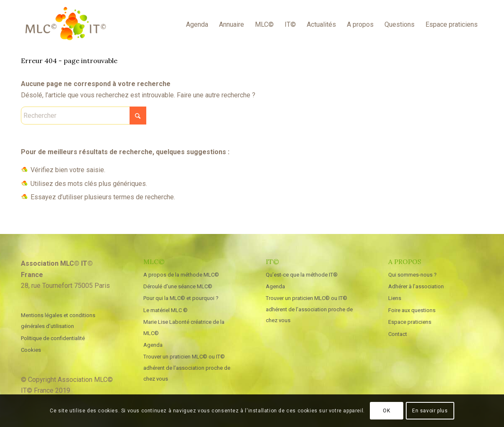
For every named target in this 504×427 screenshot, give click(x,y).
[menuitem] (197, 25)
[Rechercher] (84, 116)
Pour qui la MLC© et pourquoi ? (181, 298)
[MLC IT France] (65, 25)
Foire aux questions (412, 310)
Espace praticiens (410, 322)
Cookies (31, 350)
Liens (395, 298)
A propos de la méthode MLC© (181, 275)
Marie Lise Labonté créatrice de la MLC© (184, 327)
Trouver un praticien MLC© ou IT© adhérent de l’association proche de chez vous (187, 368)
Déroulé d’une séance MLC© (178, 286)
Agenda (153, 345)
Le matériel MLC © (165, 310)
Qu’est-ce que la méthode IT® (302, 275)
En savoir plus (430, 411)
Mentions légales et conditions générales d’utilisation (58, 321)
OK (386, 411)
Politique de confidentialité (53, 338)
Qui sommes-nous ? (412, 275)
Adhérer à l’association (416, 286)
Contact (398, 334)
